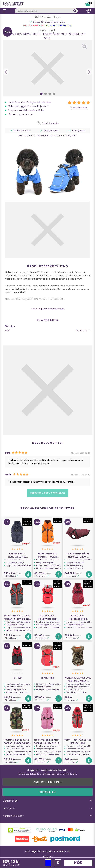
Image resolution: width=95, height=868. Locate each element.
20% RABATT (51, 26)
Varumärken (47, 17)
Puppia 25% (65, 26)
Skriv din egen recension (48, 493)
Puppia (57, 17)
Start (37, 17)
